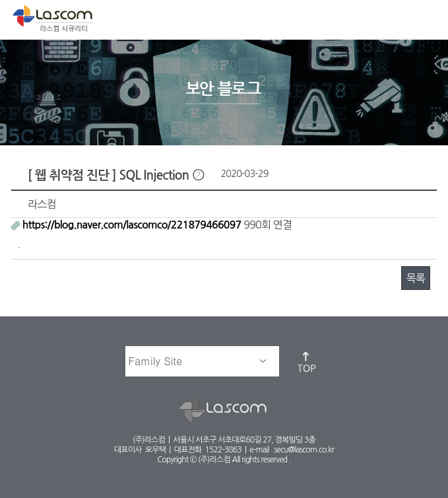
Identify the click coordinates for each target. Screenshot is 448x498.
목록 (416, 278)
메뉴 (427, 17)
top (307, 361)
